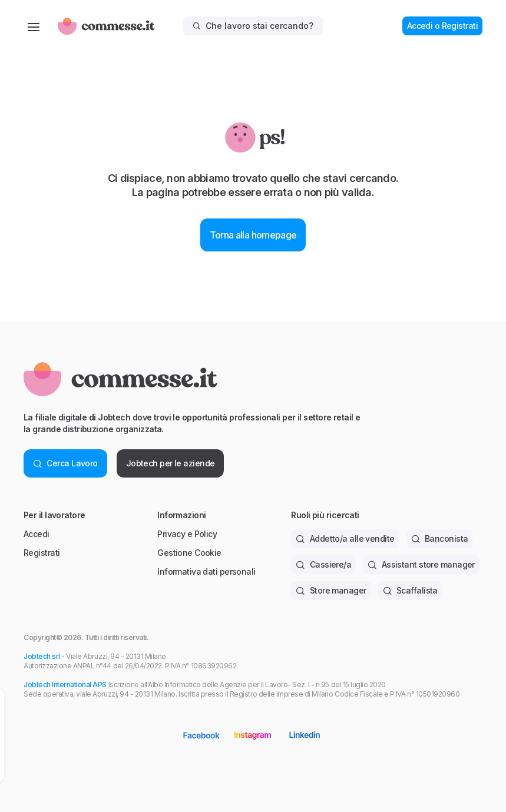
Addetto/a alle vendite (345, 538)
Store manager (331, 590)
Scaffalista (410, 590)
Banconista (440, 538)
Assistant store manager (421, 564)
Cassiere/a (323, 564)
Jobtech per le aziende (171, 463)
